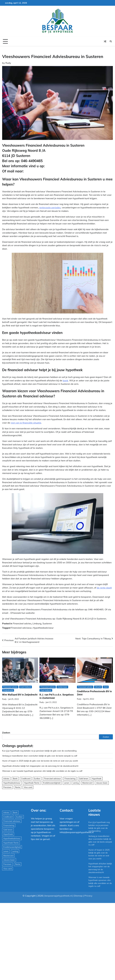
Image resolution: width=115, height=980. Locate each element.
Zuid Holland (26, 687)
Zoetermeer (62, 687)
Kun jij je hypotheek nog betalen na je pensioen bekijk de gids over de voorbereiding (39, 751)
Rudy (8, 63)
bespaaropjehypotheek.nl (58, 896)
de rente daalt (104, 588)
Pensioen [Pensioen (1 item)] (7, 787)
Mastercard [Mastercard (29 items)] (87, 783)
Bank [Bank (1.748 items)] (15, 778)
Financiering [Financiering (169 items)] (70, 778)
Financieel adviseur (21, 628)
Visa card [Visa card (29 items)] (28, 787)
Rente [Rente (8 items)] (18, 787)
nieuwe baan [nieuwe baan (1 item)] (102, 783)
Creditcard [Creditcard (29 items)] (26, 778)
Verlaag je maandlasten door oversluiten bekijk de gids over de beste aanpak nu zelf (40, 756)
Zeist (106, 687)
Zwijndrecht (8, 690)
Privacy (88, 896)
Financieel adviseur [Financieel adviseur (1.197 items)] (52, 778)
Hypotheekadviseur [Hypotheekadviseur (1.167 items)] (12, 783)
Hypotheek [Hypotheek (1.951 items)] (97, 778)
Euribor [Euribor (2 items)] (37, 778)
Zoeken (6, 733)
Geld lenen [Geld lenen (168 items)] (84, 778)
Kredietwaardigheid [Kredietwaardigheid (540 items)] (52, 783)
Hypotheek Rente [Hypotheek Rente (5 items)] (32, 783)
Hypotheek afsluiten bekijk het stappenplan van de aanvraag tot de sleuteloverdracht (40, 766)
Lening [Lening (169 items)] (76, 783)
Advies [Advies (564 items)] (6, 778)
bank (65, 380)
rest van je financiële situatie (26, 423)
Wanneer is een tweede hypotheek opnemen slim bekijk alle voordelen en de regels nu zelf (42, 771)
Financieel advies (22, 623)
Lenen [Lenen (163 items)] (67, 783)
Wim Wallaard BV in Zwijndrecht (20, 695)
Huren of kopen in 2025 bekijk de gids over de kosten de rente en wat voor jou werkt (40, 761)
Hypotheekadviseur (43, 628)
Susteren (47, 623)
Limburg (37, 623)
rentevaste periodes (50, 207)
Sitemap (78, 896)
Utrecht (98, 687)
